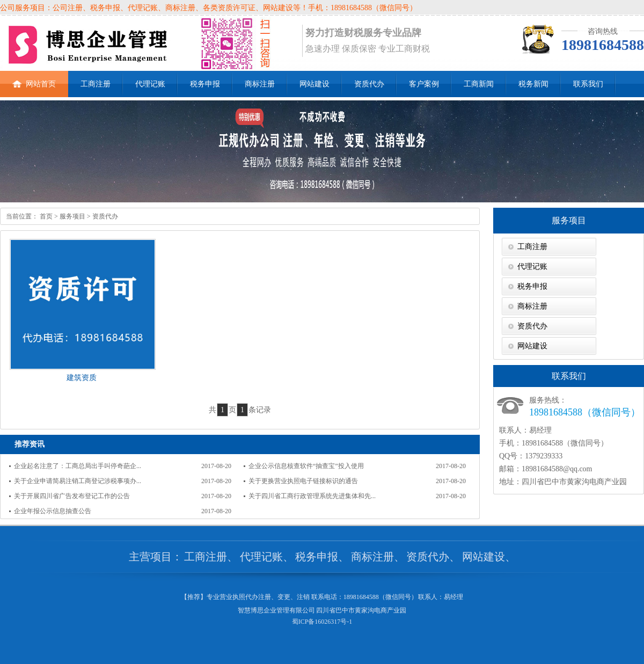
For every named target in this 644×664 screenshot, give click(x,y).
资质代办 (369, 84)
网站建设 (314, 84)
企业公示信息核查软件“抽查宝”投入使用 (306, 466)
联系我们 (588, 84)
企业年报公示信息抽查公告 (53, 511)
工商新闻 (479, 84)
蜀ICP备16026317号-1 (322, 622)
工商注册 (96, 84)
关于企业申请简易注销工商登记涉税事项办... (78, 481)
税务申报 (205, 84)
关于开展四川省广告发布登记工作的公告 (72, 496)
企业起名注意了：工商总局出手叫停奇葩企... (78, 466)
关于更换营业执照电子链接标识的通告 (303, 481)
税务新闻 (533, 84)
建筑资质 (82, 378)
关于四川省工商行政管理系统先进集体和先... (312, 496)
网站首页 (34, 79)
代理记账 (150, 84)
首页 (45, 216)
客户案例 (424, 84)
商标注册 (260, 84)
